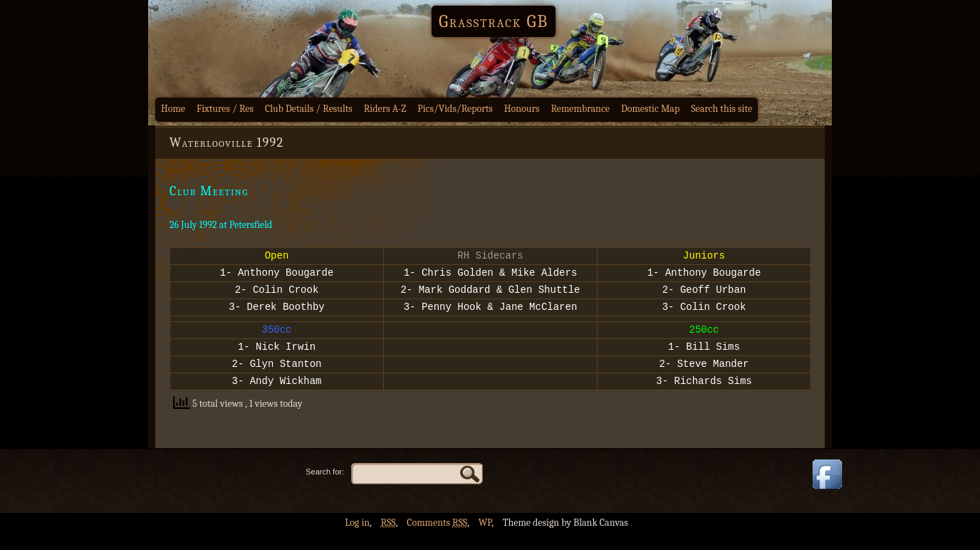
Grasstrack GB (494, 21)
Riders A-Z (385, 109)
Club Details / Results (309, 109)
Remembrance (580, 109)
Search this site (721, 109)
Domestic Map (650, 109)
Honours (522, 109)
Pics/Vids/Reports (455, 109)
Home (173, 109)
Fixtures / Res (225, 109)
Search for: (325, 489)
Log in (357, 540)
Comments (437, 540)
